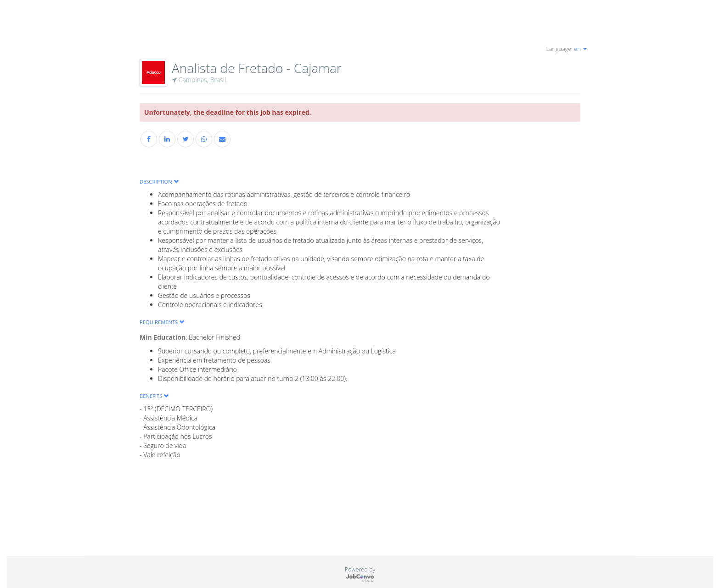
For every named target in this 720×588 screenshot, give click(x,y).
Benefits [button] (154, 396)
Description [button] (159, 182)
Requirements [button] (162, 322)
